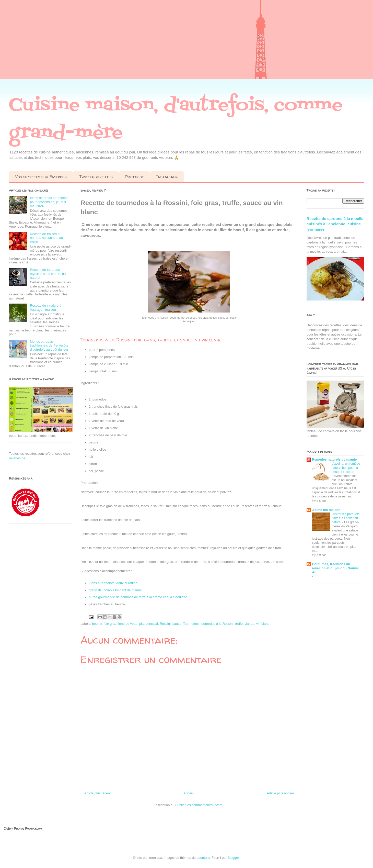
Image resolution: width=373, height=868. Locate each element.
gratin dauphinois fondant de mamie (115, 590)
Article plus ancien (281, 793)
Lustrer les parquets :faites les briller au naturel (346, 518)
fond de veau (128, 624)
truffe (239, 624)
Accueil (189, 793)
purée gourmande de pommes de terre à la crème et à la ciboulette (139, 597)
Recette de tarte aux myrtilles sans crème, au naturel (48, 274)
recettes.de (17, 458)
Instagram (167, 177)
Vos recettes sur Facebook (41, 177)
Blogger (233, 858)
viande (249, 624)
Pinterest (135, 177)
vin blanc (263, 624)
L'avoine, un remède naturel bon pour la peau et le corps (346, 468)
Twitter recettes (96, 177)
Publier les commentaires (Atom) (199, 805)
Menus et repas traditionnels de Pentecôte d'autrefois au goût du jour (49, 346)
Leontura (203, 858)
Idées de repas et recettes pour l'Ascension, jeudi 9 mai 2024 (49, 202)
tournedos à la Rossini (217, 624)
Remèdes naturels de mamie (334, 459)
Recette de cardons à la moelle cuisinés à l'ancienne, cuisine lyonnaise (335, 224)
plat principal (149, 624)
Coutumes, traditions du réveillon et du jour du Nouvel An (335, 568)
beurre (97, 624)
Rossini (165, 624)
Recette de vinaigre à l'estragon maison (46, 308)
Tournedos (191, 624)
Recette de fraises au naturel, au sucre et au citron (46, 238)
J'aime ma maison (326, 510)
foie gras (110, 624)
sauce (177, 624)
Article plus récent (97, 793)
